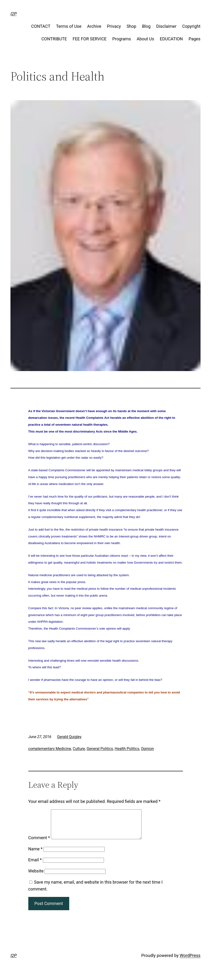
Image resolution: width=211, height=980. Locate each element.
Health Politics (127, 749)
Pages (195, 39)
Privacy (114, 26)
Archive (94, 26)
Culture (79, 749)
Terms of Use (69, 26)
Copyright (191, 26)
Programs (122, 39)
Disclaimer (166, 26)
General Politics (100, 749)
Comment (39, 843)
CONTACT (41, 26)
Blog (146, 26)
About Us (145, 39)
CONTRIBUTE (54, 39)
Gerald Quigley (69, 737)
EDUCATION (171, 39)
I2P (14, 14)
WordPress (190, 961)
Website (36, 877)
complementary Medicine (50, 749)
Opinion (147, 749)
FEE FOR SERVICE (90, 39)
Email (35, 865)
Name (35, 855)
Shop (131, 26)
